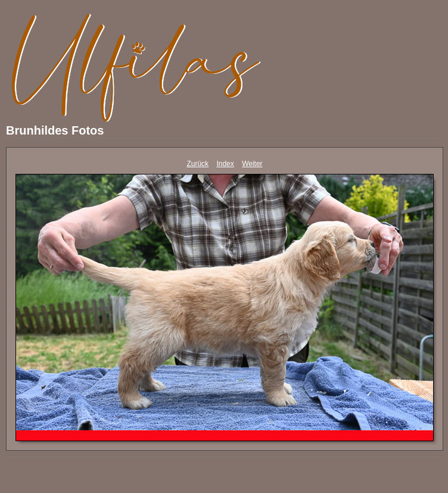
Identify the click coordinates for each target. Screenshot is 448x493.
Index (225, 164)
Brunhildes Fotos (55, 130)
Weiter (252, 164)
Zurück (197, 164)
